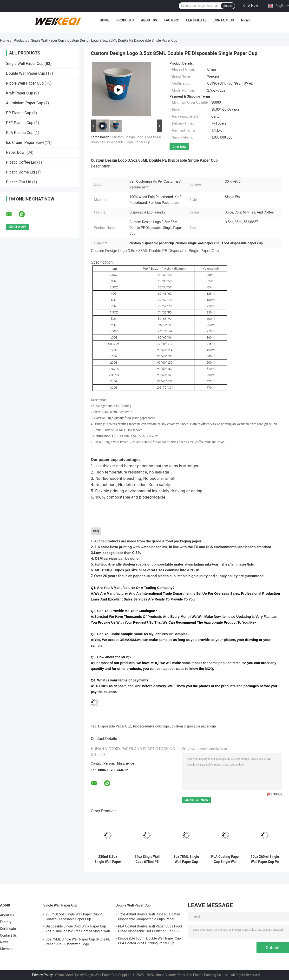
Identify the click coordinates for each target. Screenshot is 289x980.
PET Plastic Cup (20, 123)
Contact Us (224, 20)
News (246, 20)
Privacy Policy (42, 975)
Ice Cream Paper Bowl (25, 143)
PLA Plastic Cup (20, 133)
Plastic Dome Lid (20, 172)
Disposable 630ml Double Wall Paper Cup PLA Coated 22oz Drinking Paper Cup (149, 941)
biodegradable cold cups (151, 726)
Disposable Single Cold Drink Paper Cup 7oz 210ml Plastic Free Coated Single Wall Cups (78, 929)
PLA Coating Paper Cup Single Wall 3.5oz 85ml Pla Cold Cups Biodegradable (226, 859)
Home (105, 20)
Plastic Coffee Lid (21, 162)
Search (228, 6)
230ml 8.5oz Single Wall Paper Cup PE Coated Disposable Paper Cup (108, 859)
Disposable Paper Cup (115, 726)
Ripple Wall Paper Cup (25, 83)
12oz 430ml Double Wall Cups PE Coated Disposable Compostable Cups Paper (149, 917)
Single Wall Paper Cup (47, 40)
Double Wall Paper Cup (26, 73)
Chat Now (251, 6)
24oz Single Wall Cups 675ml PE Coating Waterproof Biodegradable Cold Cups (147, 859)
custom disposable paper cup (194, 726)
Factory (171, 20)
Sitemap (6, 949)
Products (125, 20)
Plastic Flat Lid (19, 182)
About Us (149, 20)
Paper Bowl (16, 152)
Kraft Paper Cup (20, 93)
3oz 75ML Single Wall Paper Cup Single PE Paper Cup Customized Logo (186, 859)
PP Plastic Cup (19, 113)
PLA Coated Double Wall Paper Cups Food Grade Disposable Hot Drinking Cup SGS (150, 929)
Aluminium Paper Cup (25, 103)
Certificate (196, 20)
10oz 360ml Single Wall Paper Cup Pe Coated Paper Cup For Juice (265, 859)
